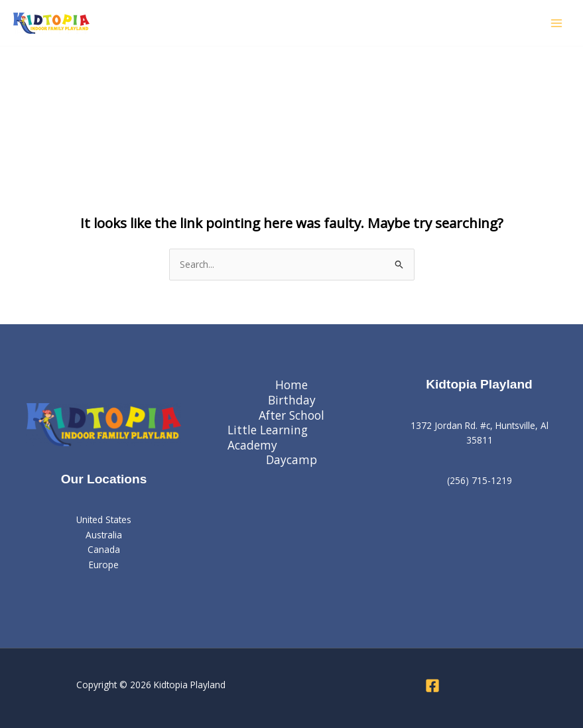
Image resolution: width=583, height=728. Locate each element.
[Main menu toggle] (557, 23)
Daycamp (291, 460)
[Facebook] (432, 686)
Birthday (292, 400)
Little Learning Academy (268, 437)
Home (291, 385)
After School (291, 415)
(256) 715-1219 (480, 480)
